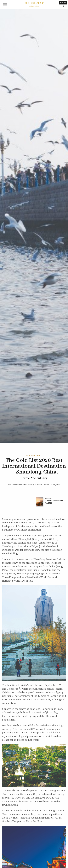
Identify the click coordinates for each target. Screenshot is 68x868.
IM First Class (34, 4)
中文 (63, 6)
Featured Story (34, 455)
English (63, 3)
